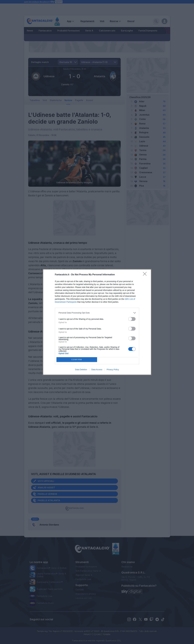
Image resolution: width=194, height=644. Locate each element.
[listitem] (97, 313)
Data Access (97, 370)
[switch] (132, 319)
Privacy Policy (113, 370)
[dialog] (97, 322)
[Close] (146, 275)
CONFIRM (77, 360)
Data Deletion (81, 370)
